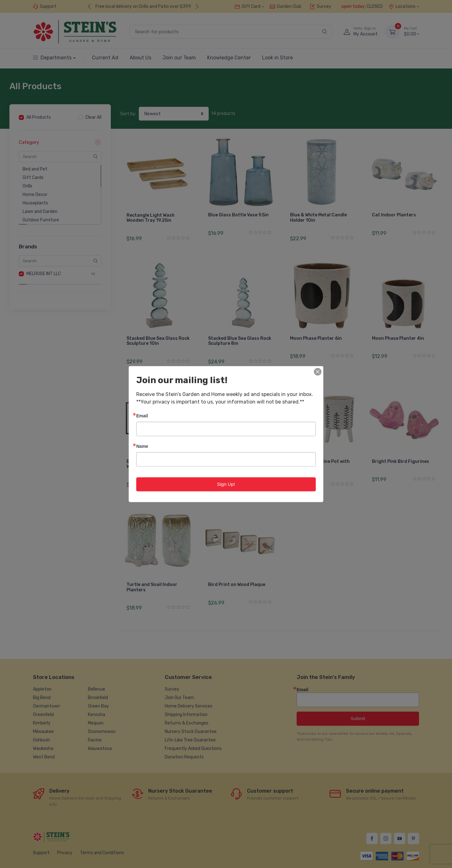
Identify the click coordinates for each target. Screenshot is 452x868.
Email (142, 416)
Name (142, 446)
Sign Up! (226, 484)
